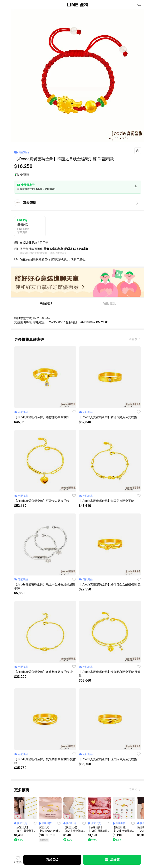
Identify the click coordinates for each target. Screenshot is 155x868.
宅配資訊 (109, 303)
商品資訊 (46, 303)
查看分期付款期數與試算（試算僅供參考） (43, 253)
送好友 (112, 860)
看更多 (134, 339)
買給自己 (52, 859)
